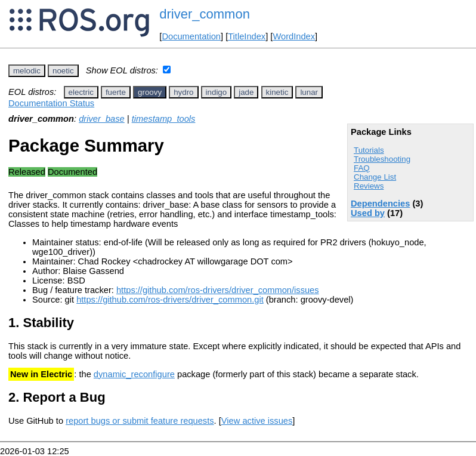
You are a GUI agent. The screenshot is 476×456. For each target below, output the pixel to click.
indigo (217, 92)
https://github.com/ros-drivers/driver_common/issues (218, 290)
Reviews (369, 186)
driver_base (102, 119)
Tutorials (369, 150)
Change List (375, 177)
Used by (368, 213)
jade (246, 92)
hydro (183, 92)
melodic (27, 71)
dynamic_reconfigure (134, 374)
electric (81, 92)
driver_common (205, 14)
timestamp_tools (164, 119)
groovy (150, 92)
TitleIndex (247, 36)
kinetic (277, 92)
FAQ (362, 168)
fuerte (116, 92)
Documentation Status (51, 103)
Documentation (191, 36)
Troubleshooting (382, 159)
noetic (63, 71)
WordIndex (294, 36)
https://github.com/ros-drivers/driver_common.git (170, 300)
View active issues (257, 421)
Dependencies (380, 204)
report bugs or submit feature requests (140, 421)
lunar (309, 92)
